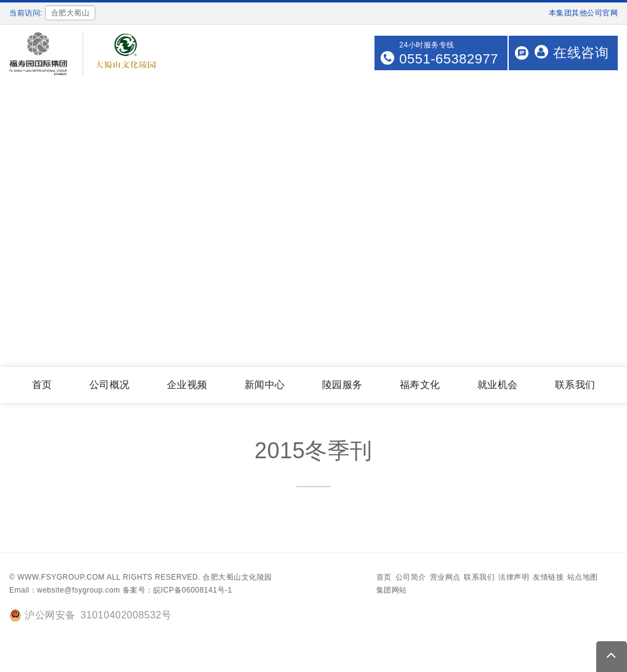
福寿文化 (420, 385)
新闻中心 (265, 385)
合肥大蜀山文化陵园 (237, 577)
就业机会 (498, 385)
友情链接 (548, 577)
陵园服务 (342, 385)
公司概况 (110, 385)
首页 (42, 385)
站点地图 (583, 577)
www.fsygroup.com (61, 577)
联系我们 (575, 385)
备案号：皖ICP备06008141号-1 (177, 590)
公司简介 (411, 577)
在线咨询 (572, 53)
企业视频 (187, 385)
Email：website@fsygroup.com (65, 590)
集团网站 (392, 590)
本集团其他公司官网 (584, 13)
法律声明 (514, 577)
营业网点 (445, 577)
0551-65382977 (449, 59)
